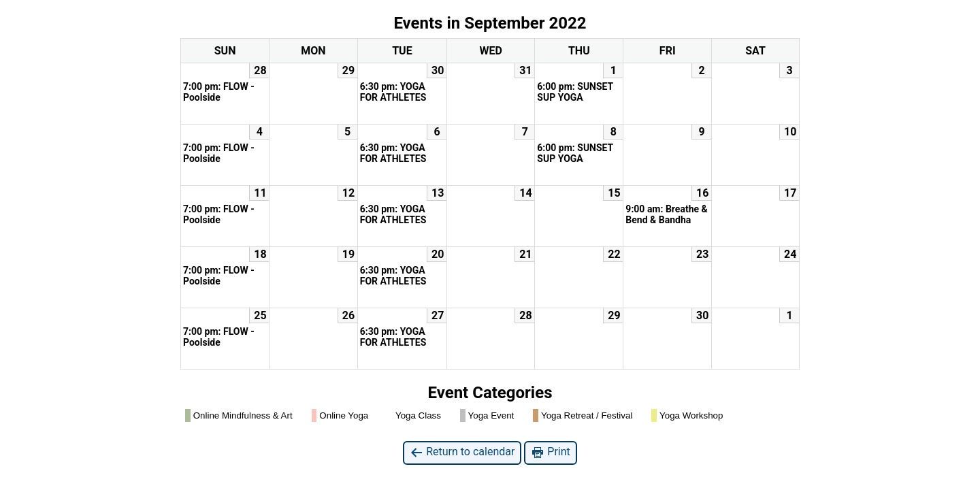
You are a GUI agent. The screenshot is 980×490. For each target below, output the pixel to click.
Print (550, 452)
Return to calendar (462, 452)
